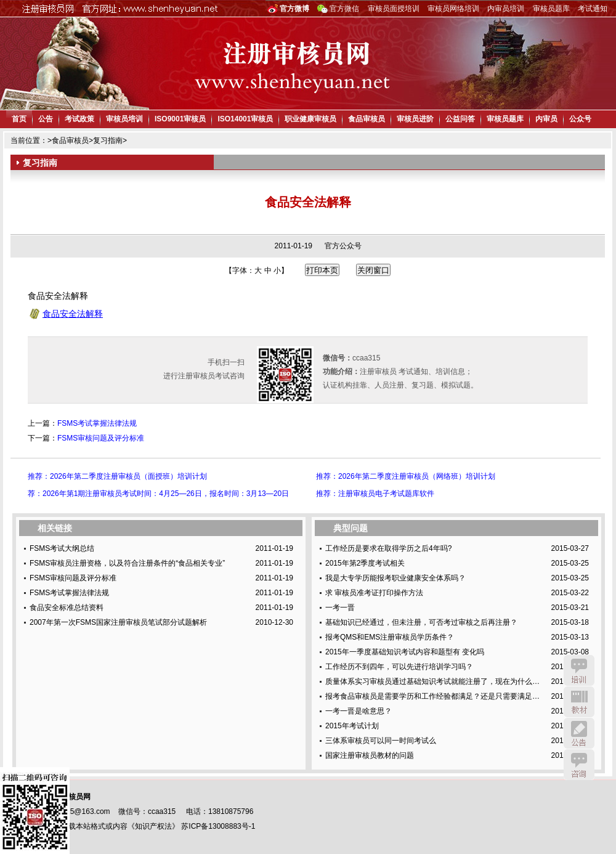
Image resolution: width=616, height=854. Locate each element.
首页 (19, 119)
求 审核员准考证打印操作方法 (374, 593)
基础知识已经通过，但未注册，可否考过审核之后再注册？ (421, 622)
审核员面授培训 (394, 9)
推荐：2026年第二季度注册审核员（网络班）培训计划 (406, 476)
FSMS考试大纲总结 (62, 548)
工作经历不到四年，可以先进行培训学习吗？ (399, 667)
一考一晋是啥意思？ (359, 711)
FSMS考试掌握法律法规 (97, 423)
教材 (579, 702)
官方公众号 (343, 246)
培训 (579, 670)
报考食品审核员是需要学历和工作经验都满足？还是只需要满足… (432, 696)
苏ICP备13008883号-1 (218, 826)
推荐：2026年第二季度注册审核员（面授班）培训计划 (117, 476)
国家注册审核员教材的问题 (370, 755)
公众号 (580, 119)
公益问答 (460, 119)
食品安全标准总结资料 (67, 608)
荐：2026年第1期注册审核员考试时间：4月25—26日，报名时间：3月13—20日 (158, 494)
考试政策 (79, 119)
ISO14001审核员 (245, 119)
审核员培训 (124, 119)
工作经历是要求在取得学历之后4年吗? (388, 548)
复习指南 (108, 140)
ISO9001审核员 (180, 119)
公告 (46, 119)
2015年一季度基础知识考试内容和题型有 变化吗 (405, 652)
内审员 (546, 119)
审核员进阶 (415, 119)
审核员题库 (551, 9)
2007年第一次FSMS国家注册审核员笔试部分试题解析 (118, 622)
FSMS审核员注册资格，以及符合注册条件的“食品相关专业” (127, 563)
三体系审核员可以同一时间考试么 (381, 741)
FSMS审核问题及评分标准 (101, 438)
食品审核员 (367, 119)
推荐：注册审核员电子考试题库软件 (375, 494)
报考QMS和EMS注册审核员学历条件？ (390, 637)
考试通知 (593, 9)
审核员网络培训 (453, 9)
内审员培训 (506, 9)
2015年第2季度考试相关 (365, 563)
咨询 (579, 765)
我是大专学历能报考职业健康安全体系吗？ (395, 578)
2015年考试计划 (352, 726)
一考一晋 (340, 608)
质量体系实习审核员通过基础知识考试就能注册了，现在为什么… (432, 681)
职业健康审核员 (310, 119)
